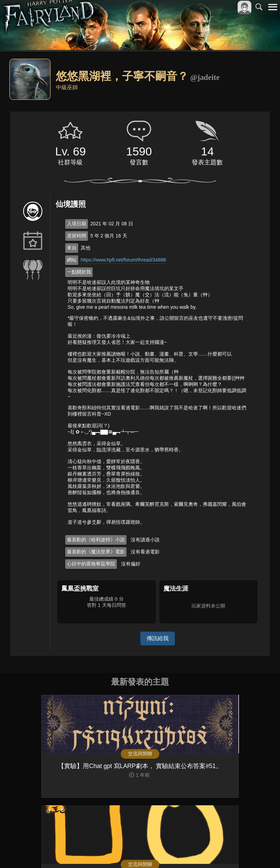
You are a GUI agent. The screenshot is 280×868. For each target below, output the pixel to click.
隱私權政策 (237, 851)
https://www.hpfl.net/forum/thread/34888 (123, 260)
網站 (72, 260)
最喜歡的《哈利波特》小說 (96, 540)
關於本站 (190, 851)
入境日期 (77, 224)
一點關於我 (79, 272)
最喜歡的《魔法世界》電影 (96, 552)
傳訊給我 (158, 638)
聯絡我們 (262, 851)
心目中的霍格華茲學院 (91, 564)
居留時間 (77, 236)
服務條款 (212, 851)
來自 (72, 248)
